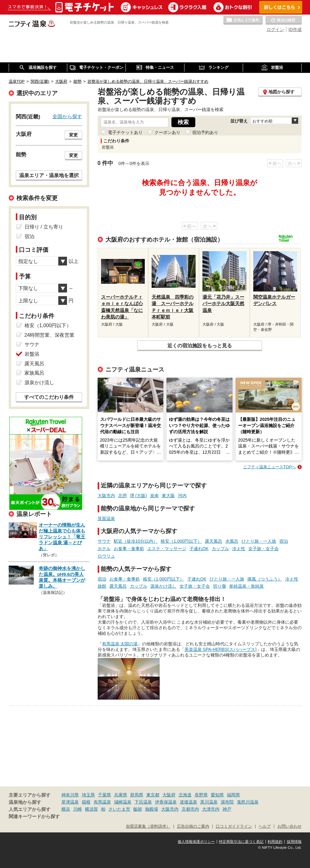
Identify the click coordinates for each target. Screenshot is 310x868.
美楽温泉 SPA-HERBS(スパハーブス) (221, 649)
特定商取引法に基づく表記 (241, 842)
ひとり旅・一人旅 (259, 541)
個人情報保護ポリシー (196, 842)
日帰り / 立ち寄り (44, 227)
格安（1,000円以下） (181, 541)
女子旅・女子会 (263, 549)
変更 (73, 135)
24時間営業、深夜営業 (50, 335)
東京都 (153, 795)
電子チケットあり (125, 132)
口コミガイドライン (234, 826)
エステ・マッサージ (167, 549)
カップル (220, 549)
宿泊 (284, 541)
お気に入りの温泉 (243, 20)
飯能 (138, 809)
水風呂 (232, 541)
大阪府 (169, 795)
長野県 (201, 795)
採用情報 (294, 842)
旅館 (102, 586)
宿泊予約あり (205, 132)
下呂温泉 (143, 802)
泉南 (154, 496)
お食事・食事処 (129, 549)
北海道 (185, 795)
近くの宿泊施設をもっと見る (200, 345)
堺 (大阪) (138, 496)
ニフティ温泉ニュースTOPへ (269, 467)
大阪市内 (106, 496)
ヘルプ (265, 826)
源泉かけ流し (163, 586)
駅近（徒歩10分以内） (136, 541)
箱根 (86, 802)
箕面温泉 (106, 519)
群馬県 (137, 795)
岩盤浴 (32, 354)
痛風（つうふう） (265, 579)
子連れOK (199, 549)
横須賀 (91, 809)
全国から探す (67, 116)
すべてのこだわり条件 (49, 397)
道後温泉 (188, 802)
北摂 (122, 496)
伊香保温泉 (166, 802)
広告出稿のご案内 (193, 826)
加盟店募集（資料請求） (148, 826)
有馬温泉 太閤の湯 (120, 644)
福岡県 (233, 795)
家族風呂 (34, 373)
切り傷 (219, 586)
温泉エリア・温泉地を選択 (49, 175)
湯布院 (227, 802)
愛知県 (217, 795)
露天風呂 (214, 541)
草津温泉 (70, 802)
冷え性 (239, 549)
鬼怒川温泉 (248, 802)
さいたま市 (119, 809)
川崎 (77, 809)
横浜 (66, 809)
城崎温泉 (123, 802)
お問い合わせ (290, 826)
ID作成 (295, 29)
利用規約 (275, 842)
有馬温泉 (102, 802)
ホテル (104, 549)
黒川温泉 (209, 802)
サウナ (104, 541)
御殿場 (152, 809)
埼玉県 (88, 795)
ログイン (275, 29)
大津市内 (211, 809)
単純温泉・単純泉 (246, 586)
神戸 (227, 809)
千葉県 (104, 795)
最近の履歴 (284, 20)
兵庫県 (121, 795)
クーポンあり (167, 132)
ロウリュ (106, 556)
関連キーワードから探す (34, 817)
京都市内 (190, 809)
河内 (182, 496)
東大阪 (168, 496)
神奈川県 (70, 795)
